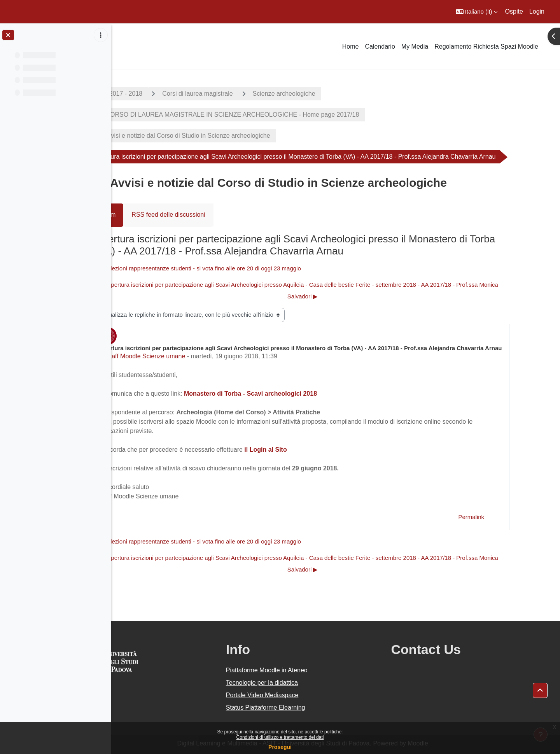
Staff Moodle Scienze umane (178, 356)
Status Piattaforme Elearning (309, 708)
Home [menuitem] (351, 46)
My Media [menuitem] (415, 46)
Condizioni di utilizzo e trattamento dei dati (280, 737)
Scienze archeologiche (317, 94)
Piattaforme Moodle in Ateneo (310, 670)
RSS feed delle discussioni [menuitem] (201, 215)
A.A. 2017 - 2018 (152, 94)
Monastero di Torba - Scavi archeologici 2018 (283, 394)
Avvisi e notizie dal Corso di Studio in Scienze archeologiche (220, 136)
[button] (477, 12)
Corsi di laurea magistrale (230, 94)
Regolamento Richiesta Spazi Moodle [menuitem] (486, 46)
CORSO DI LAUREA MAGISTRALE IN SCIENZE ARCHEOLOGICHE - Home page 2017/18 (264, 115)
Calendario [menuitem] (380, 46)
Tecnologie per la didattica (305, 683)
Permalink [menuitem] (504, 517)
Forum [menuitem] (140, 215)
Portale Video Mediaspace (306, 695)
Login (537, 11)
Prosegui (280, 747)
